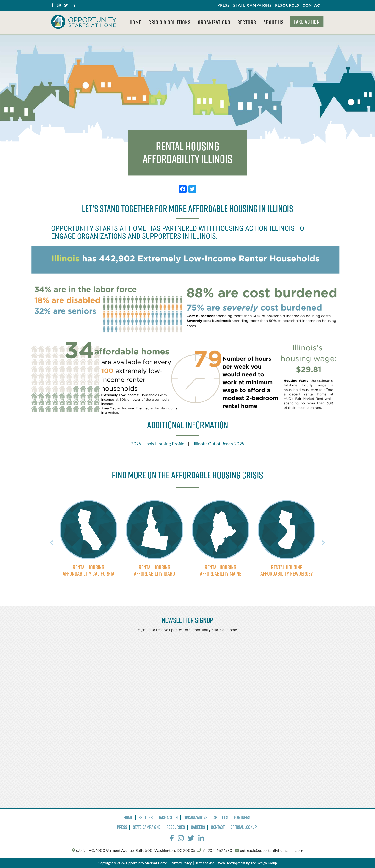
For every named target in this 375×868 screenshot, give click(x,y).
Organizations (214, 22)
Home (135, 22)
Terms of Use (205, 863)
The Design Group (264, 863)
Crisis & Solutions (170, 22)
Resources (287, 5)
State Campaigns (252, 5)
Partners (242, 818)
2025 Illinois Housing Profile (158, 443)
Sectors (247, 22)
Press (224, 5)
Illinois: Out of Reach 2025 (219, 443)
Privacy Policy (181, 863)
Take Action (307, 22)
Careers (198, 827)
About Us (273, 22)
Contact (313, 5)
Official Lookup (244, 827)
